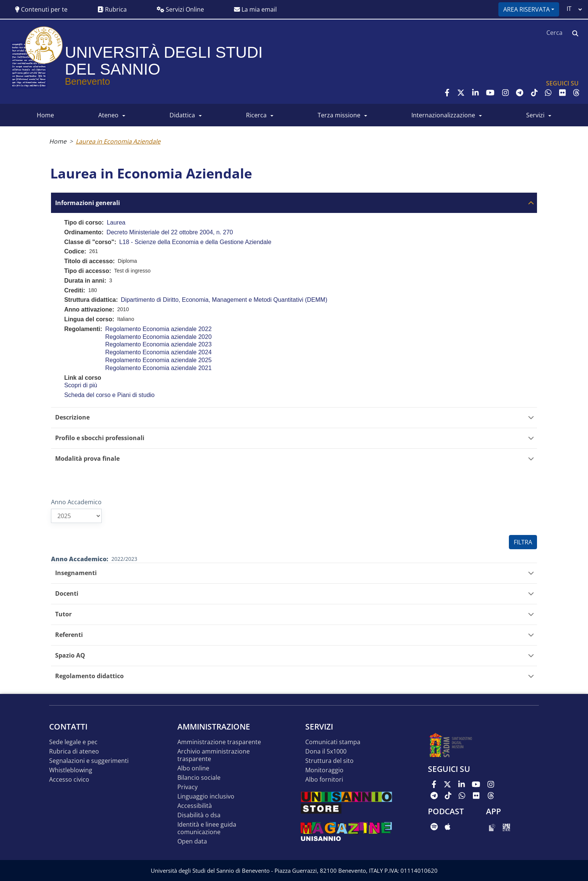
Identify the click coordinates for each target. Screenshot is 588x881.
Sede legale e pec (73, 742)
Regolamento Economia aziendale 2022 (159, 329)
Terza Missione (339, 115)
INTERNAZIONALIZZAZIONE (443, 115)
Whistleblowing (71, 770)
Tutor (63, 614)
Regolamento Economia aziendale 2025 (159, 360)
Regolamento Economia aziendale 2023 (159, 344)
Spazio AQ (70, 656)
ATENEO (108, 115)
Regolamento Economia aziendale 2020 (159, 337)
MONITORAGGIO (324, 770)
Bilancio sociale (199, 778)
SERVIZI (535, 115)
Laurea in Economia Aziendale (118, 141)
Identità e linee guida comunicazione (207, 828)
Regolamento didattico (89, 676)
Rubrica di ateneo (74, 751)
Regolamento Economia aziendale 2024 (159, 352)
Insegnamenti (76, 573)
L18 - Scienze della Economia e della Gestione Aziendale (195, 242)
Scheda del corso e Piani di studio (109, 395)
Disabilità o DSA (199, 815)
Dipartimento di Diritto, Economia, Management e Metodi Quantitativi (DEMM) (224, 300)
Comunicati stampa (333, 742)
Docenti (67, 594)
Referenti (69, 635)
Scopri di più (81, 385)
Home (58, 141)
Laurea (116, 222)
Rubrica (112, 9)
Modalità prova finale (87, 459)
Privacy (187, 787)
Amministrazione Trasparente (219, 742)
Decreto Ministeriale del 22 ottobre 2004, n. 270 (170, 232)
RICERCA (256, 115)
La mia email (255, 9)
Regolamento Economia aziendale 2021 (159, 368)
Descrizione (72, 417)
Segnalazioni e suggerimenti (89, 761)
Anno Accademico (76, 502)
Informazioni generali (88, 203)
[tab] (294, 203)
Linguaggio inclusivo (206, 796)
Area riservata (526, 9)
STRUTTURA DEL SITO (329, 761)
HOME (45, 115)
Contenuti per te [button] (41, 9)
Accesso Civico (69, 780)
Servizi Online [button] (180, 9)
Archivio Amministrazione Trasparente (214, 755)
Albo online (193, 768)
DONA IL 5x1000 (326, 751)
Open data (192, 841)
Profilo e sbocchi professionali (100, 438)
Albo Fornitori (324, 780)
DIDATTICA (182, 115)
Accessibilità (195, 806)
